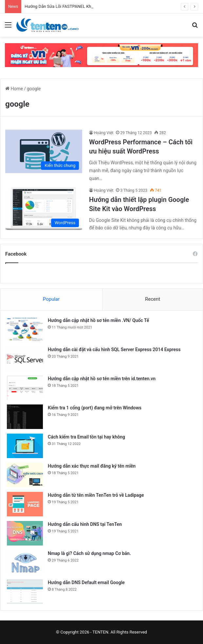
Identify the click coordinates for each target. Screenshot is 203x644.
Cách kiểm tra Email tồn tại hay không (86, 437)
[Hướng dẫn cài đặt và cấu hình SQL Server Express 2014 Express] (25, 358)
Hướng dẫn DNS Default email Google (86, 582)
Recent (153, 299)
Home (14, 89)
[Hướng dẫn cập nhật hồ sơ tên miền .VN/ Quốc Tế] (25, 329)
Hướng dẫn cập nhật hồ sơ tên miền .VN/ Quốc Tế (98, 320)
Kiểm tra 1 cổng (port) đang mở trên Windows (95, 408)
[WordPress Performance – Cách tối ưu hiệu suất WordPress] (44, 151)
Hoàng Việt (104, 133)
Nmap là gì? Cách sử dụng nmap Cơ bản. (89, 553)
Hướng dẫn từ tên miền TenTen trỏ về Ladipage (96, 495)
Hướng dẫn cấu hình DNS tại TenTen (85, 524)
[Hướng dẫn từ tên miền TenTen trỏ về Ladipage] (25, 504)
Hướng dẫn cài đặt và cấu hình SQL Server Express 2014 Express (114, 349)
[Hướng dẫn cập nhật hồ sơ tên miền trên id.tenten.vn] (25, 388)
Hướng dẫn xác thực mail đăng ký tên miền (92, 466)
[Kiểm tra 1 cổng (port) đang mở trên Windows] (25, 417)
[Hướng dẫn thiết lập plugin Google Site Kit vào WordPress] (44, 209)
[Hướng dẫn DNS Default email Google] (25, 591)
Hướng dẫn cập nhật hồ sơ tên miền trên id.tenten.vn (102, 379)
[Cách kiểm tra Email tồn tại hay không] (25, 446)
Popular (51, 299)
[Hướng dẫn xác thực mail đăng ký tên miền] (25, 475)
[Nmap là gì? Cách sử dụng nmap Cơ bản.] (25, 562)
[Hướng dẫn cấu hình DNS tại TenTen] (25, 533)
